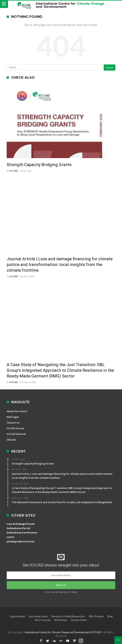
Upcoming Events (38, 616)
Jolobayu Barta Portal (20, 541)
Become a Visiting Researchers (68, 616)
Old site (11, 440)
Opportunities (17, 616)
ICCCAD (14, 171)
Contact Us (13, 423)
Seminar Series (79, 620)
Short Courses (43, 620)
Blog (110, 616)
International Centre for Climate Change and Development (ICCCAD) (63, 632)
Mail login (13, 417)
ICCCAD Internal (16, 434)
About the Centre (17, 411)
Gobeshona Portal (18, 528)
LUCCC (11, 537)
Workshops (61, 620)
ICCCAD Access (15, 428)
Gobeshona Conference (22, 533)
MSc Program (96, 616)
